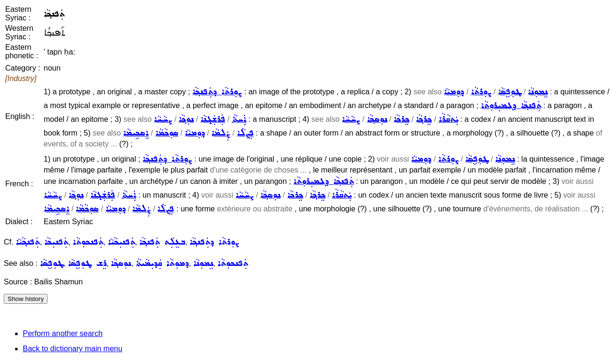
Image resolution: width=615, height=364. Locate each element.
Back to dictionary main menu (73, 349)
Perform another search (63, 333)
